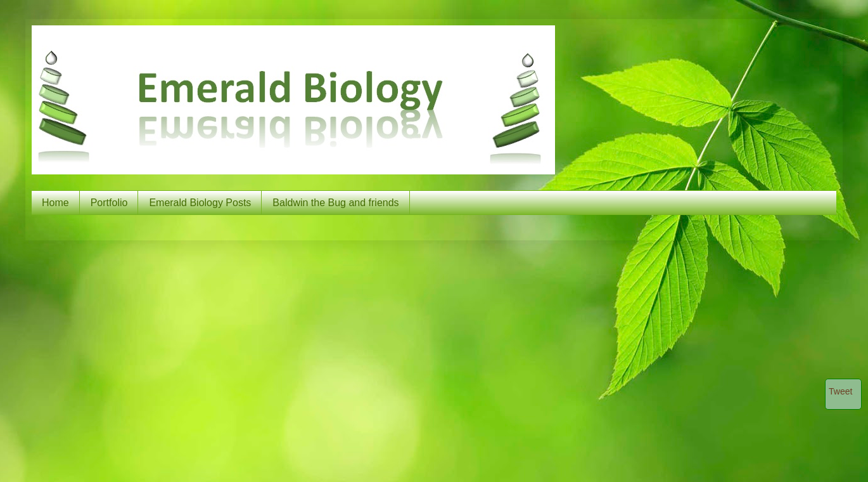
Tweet (840, 391)
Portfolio (109, 203)
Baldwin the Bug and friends (335, 203)
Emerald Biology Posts (200, 203)
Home (55, 203)
